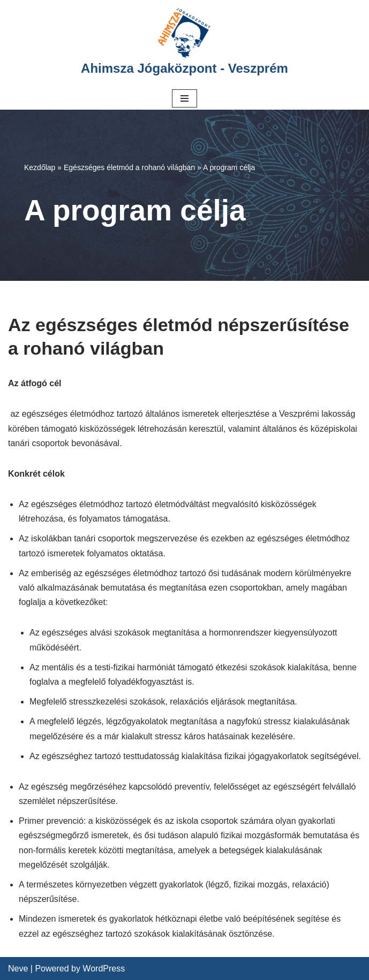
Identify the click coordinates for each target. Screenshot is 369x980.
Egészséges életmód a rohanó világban (129, 167)
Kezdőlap (40, 167)
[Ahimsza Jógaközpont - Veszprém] (185, 44)
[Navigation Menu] (185, 98)
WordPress (104, 968)
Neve (18, 968)
